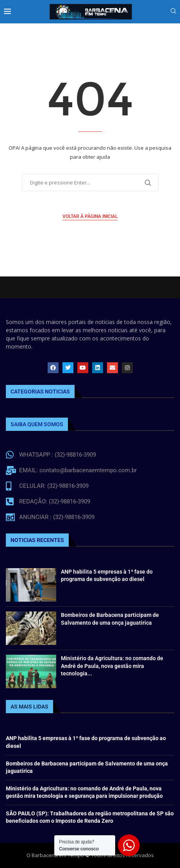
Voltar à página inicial (90, 216)
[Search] (173, 12)
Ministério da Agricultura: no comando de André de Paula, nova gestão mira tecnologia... (112, 666)
